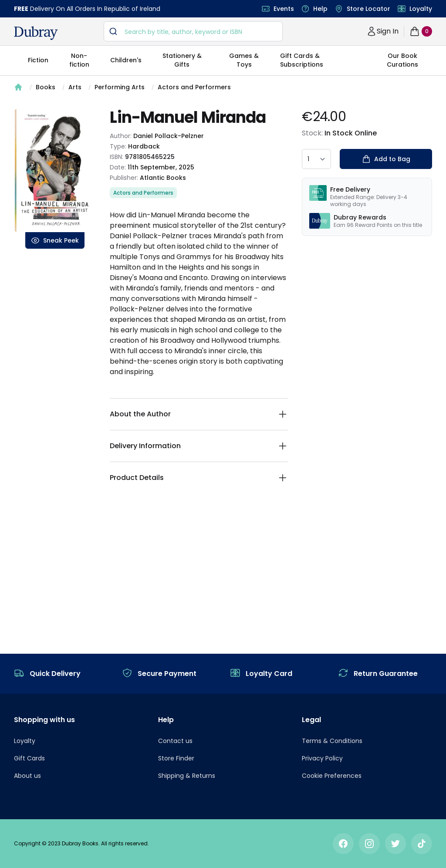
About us (27, 776)
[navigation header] (36, 33)
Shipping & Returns (187, 776)
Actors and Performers (194, 87)
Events (284, 9)
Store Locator (368, 9)
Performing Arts (120, 87)
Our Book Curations (402, 60)
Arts (75, 87)
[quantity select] (316, 159)
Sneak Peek (55, 240)
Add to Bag (386, 159)
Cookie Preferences (332, 776)
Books (46, 87)
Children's (126, 60)
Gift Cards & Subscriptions (302, 60)
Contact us (175, 741)
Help (320, 9)
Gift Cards (29, 758)
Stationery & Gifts (182, 60)
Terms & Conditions (332, 741)
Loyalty (421, 9)
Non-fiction (79, 60)
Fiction (38, 60)
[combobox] (193, 31)
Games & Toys (244, 60)
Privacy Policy (322, 758)
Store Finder (176, 758)
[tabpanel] (55, 171)
